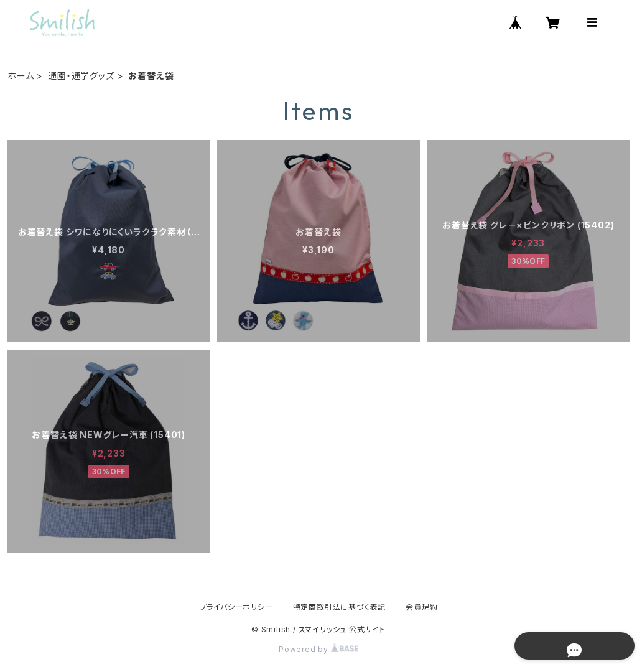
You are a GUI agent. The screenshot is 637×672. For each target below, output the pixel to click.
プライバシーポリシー (236, 607)
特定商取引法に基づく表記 (340, 607)
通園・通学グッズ (81, 76)
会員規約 (421, 607)
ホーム (21, 76)
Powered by (318, 649)
